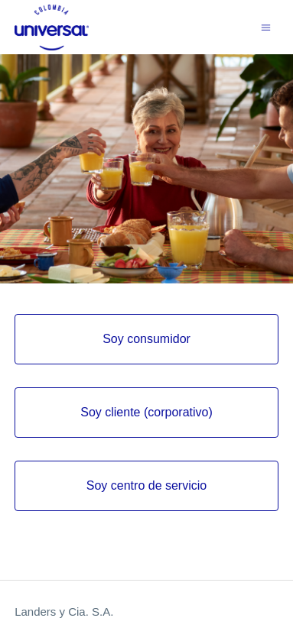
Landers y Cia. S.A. (64, 612)
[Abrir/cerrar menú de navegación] (266, 26)
